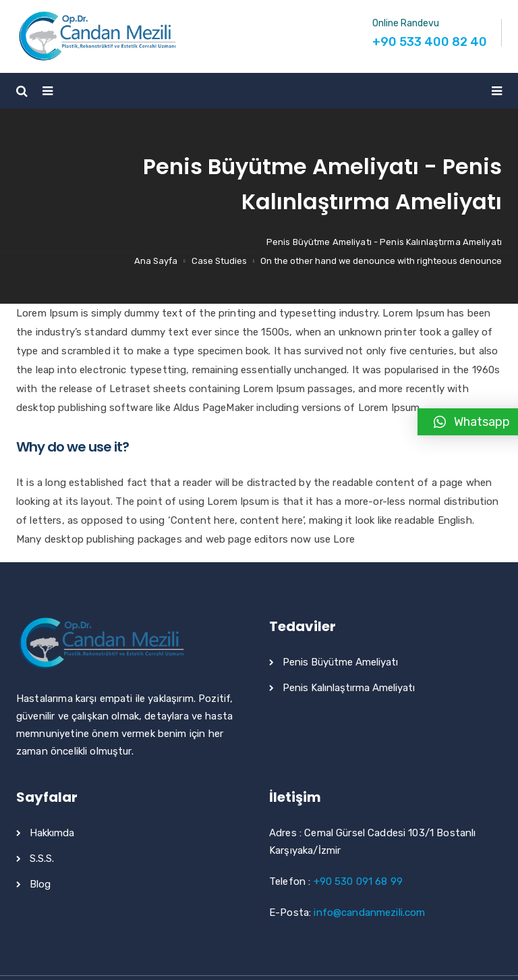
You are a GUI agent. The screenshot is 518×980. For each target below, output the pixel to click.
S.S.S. (42, 859)
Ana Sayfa (156, 261)
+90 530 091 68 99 (358, 881)
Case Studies (219, 261)
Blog (40, 884)
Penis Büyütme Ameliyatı (340, 662)
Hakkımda (52, 833)
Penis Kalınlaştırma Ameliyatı (349, 688)
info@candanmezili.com (369, 913)
